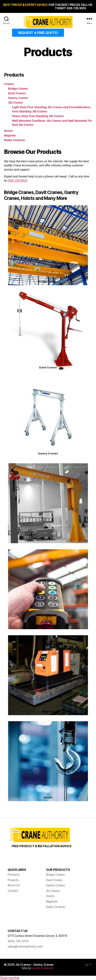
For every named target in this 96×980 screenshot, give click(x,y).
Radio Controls (14, 140)
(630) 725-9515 (17, 180)
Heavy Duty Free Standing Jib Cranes (38, 116)
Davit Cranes (17, 93)
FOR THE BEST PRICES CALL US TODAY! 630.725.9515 (70, 6)
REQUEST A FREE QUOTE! (38, 33)
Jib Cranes (16, 103)
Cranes (9, 84)
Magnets (10, 135)
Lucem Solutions (43, 968)
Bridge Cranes (18, 89)
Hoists (8, 131)
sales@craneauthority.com (25, 946)
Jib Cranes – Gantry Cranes (34, 965)
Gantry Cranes (18, 98)
